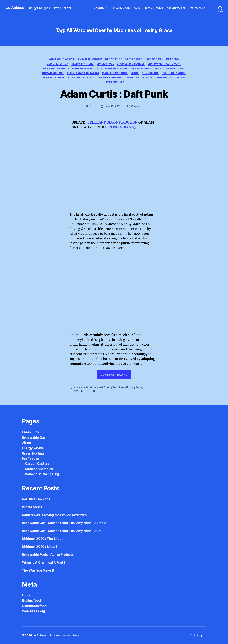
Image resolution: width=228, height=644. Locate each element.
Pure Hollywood (174, 73)
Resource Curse (54, 78)
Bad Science (114, 59)
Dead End (172, 59)
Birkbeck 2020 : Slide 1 (40, 547)
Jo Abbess (15, 8)
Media (135, 73)
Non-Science (151, 73)
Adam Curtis (81, 387)
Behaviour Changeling (42, 474)
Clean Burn (100, 8)
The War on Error (109, 78)
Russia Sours (32, 507)
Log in (27, 595)
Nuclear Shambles (39, 469)
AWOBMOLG (81, 391)
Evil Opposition (54, 68)
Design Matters (82, 64)
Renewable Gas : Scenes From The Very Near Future (62, 531)
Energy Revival (154, 8)
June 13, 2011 (113, 106)
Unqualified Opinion (138, 78)
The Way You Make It (38, 570)
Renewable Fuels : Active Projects (48, 555)
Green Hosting (176, 8)
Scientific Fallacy (81, 78)
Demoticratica (58, 64)
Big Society (155, 59)
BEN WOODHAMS (119, 127)
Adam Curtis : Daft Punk (114, 94)
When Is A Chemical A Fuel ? (44, 563)
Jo (95, 106)
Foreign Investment (115, 68)
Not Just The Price (36, 499)
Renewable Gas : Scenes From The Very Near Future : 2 (64, 523)
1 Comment (136, 106)
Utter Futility (114, 82)
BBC (92, 391)
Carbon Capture (37, 464)
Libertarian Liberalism (83, 73)
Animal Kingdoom (90, 59)
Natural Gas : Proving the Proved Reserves (54, 515)
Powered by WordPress (65, 635)
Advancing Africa (62, 59)
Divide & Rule (105, 64)
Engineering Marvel (131, 64)
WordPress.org (34, 611)
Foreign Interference (83, 68)
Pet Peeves (196, 8)
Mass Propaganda (115, 73)
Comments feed (34, 606)
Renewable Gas (120, 8)
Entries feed (31, 601)
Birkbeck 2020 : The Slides (43, 539)
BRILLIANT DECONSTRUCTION (112, 123)
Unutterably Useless (171, 78)
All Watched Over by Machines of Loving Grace (116, 387)
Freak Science (142, 68)
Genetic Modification (170, 68)
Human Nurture (53, 73)
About (138, 8)
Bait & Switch (135, 59)
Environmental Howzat (164, 64)
